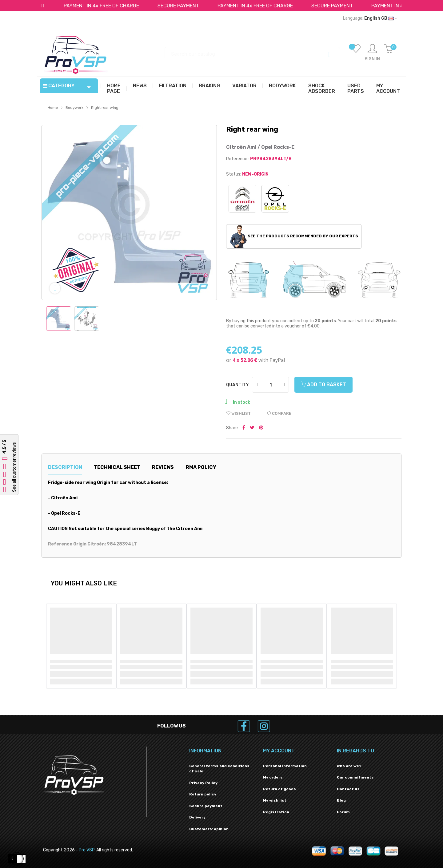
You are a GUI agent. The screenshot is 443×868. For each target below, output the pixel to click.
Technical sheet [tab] (117, 467)
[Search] (252, 51)
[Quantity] (271, 385)
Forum (343, 812)
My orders (273, 777)
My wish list (275, 800)
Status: (234, 174)
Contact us (348, 789)
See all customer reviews (14, 467)
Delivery (197, 817)
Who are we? (349, 766)
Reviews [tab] (163, 467)
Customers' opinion (209, 829)
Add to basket (323, 384)
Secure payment (206, 806)
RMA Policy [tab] (201, 467)
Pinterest (261, 428)
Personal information (285, 766)
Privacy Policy (203, 783)
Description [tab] (65, 467)
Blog (341, 800)
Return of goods (279, 789)
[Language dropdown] (370, 18)
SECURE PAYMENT (182, 6)
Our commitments (355, 777)
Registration (276, 812)
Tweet (252, 428)
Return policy (203, 794)
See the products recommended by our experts (294, 236)
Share (244, 428)
